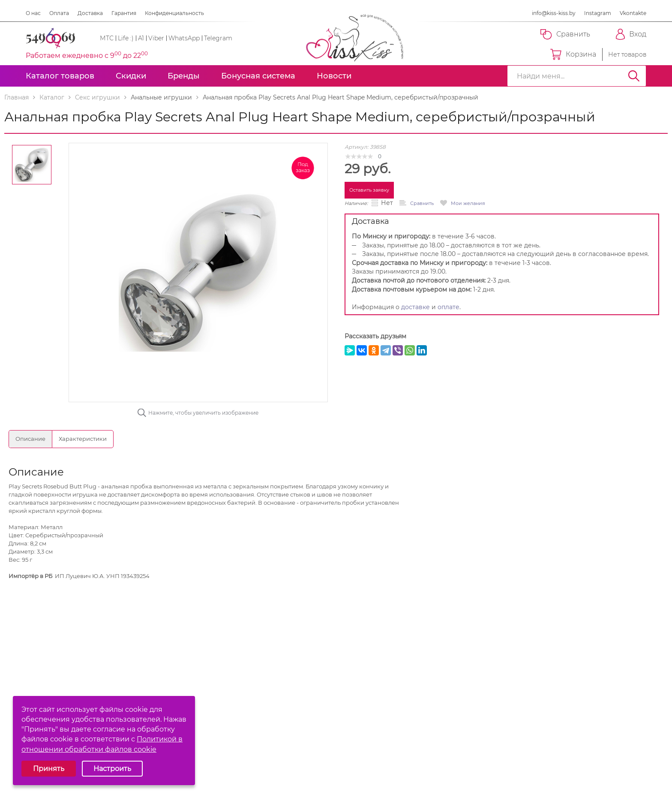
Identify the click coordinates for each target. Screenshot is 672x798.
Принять (49, 769)
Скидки (131, 76)
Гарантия (124, 13)
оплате (448, 307)
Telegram (218, 38)
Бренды (184, 76)
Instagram (598, 13)
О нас (33, 13)
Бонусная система (258, 76)
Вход (631, 34)
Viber (156, 38)
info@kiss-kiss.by (554, 13)
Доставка (90, 13)
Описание (30, 439)
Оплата (59, 13)
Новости (334, 76)
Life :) (126, 38)
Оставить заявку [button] (369, 190)
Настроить (112, 769)
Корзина (573, 54)
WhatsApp (184, 38)
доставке (415, 307)
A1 (141, 38)
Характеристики (83, 439)
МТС (107, 38)
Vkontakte (633, 13)
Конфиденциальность (174, 13)
